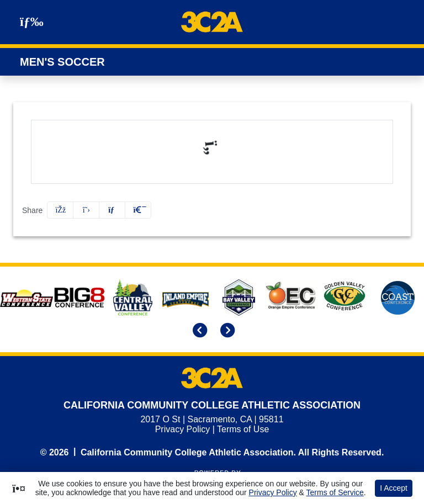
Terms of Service (335, 492)
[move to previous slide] (198, 331)
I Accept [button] (394, 488)
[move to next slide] (226, 331)
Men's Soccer (62, 62)
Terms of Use (243, 429)
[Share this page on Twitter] (86, 210)
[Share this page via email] (112, 210)
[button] (138, 210)
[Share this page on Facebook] (60, 210)
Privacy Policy (183, 429)
